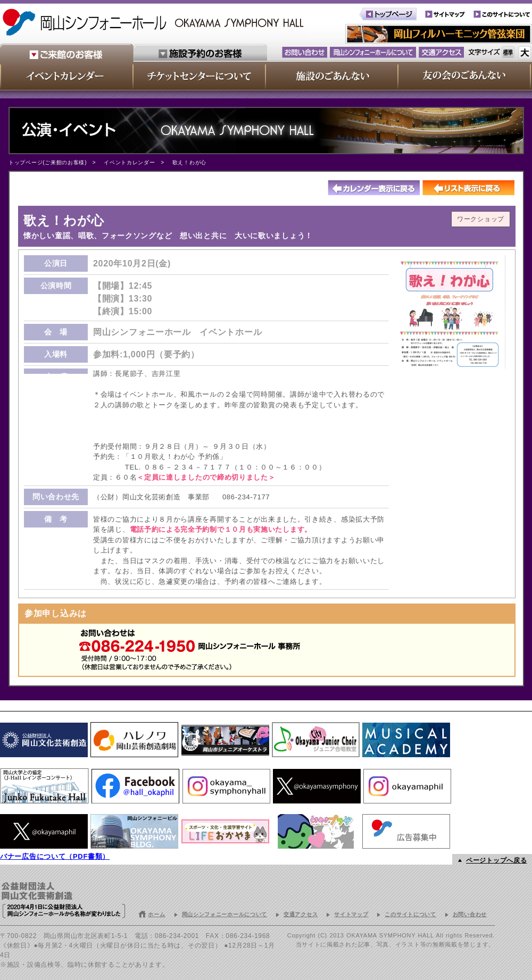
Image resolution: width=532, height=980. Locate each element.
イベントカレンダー (129, 162)
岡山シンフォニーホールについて (225, 914)
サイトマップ (351, 914)
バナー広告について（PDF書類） (55, 856)
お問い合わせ (470, 914)
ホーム (156, 914)
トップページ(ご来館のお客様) (48, 162)
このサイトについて (410, 914)
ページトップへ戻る (496, 860)
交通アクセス (301, 914)
